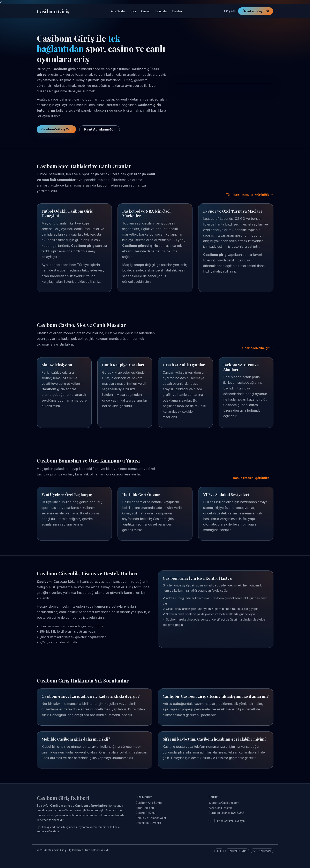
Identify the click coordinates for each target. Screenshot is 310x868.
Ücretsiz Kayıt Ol (256, 11)
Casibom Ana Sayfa (149, 803)
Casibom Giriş (53, 11)
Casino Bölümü (146, 813)
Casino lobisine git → (258, 348)
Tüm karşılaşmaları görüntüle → (250, 194)
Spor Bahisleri (145, 808)
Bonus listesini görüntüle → (253, 478)
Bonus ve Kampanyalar (151, 818)
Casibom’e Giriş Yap (56, 129)
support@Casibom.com (224, 803)
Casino (146, 11)
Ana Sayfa (118, 11)
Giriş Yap (230, 11)
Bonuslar (161, 11)
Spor (133, 11)
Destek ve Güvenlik (148, 823)
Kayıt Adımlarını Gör (100, 129)
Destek (177, 11)
